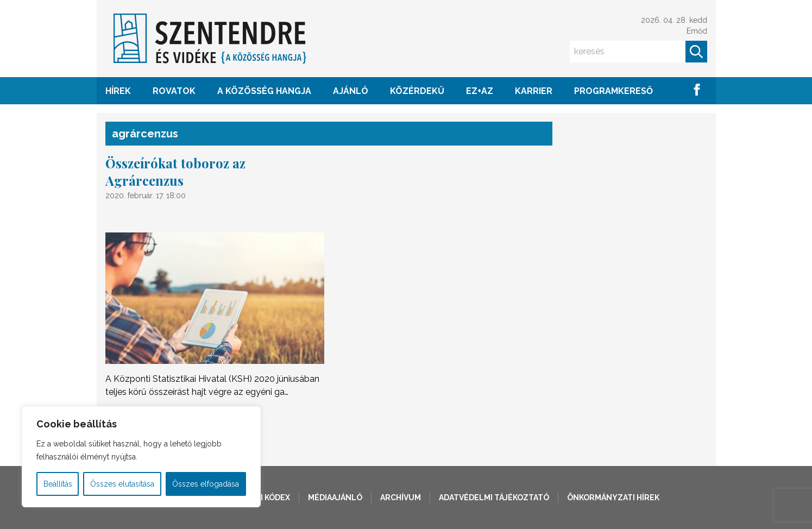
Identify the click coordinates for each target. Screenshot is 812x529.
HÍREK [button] (118, 91)
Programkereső (613, 91)
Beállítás (58, 484)
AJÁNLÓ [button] (351, 91)
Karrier (534, 91)
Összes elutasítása (122, 484)
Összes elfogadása (206, 484)
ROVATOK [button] (174, 91)
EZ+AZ (480, 91)
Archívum (401, 497)
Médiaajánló (335, 497)
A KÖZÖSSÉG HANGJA (264, 91)
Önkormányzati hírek (613, 497)
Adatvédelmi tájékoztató (494, 497)
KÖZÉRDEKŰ (417, 91)
